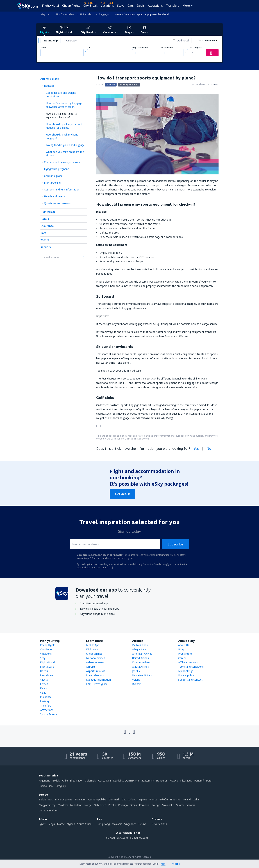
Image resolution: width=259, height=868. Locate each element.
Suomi (180, 805)
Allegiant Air (139, 649)
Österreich (100, 805)
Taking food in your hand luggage (65, 145)
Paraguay (60, 786)
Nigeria (71, 824)
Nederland (76, 805)
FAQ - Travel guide (97, 684)
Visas (43, 693)
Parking (44, 701)
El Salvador (76, 781)
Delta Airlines (140, 645)
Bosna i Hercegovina (60, 799)
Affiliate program (188, 662)
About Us (184, 645)
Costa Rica (104, 781)
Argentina (45, 781)
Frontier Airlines (141, 662)
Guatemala (147, 781)
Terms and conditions (191, 667)
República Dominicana (126, 781)
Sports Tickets (49, 714)
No (209, 449)
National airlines (96, 658)
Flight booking (52, 183)
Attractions (155, 6)
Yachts (45, 240)
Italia (196, 799)
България (80, 799)
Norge (88, 805)
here (163, 864)
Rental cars (47, 675)
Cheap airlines (94, 654)
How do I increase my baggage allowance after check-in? (64, 105)
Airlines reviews (95, 662)
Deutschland (129, 799)
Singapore (130, 824)
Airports (91, 667)
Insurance (47, 226)
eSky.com (122, 838)
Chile (65, 781)
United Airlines (140, 658)
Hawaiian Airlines (142, 675)
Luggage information (98, 680)
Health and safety (54, 196)
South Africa (84, 824)
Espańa (143, 799)
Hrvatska (175, 799)
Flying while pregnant (56, 169)
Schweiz (190, 805)
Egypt (42, 824)
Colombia (90, 781)
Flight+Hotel (51, 6)
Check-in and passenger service (62, 162)
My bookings (186, 671)
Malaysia (117, 824)
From (43, 48)
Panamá (199, 781)
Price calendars (95, 675)
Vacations (107, 6)
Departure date (140, 48)
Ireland (187, 799)
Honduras (162, 781)
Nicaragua (186, 781)
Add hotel (183, 40)
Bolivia (56, 781)
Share (111, 85)
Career (182, 658)
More (186, 6)
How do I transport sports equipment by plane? (61, 115)
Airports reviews (96, 671)
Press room (185, 654)
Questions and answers (58, 203)
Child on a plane (53, 176)
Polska (112, 805)
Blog (181, 649)
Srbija (134, 805)
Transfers (173, 6)
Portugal (123, 805)
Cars (131, 6)
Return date (167, 48)
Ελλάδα (164, 799)
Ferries (44, 684)
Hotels (45, 219)
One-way (71, 40)
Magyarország (47, 805)
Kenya (51, 824)
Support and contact (190, 680)
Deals (141, 6)
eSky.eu (110, 838)
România (144, 805)
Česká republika (97, 799)
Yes (196, 449)
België (42, 799)
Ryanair (137, 684)
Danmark (114, 799)
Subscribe (175, 544)
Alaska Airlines (140, 667)
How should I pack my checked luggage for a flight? (64, 126)
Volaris (136, 680)
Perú (209, 781)
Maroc (61, 824)
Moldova (63, 805)
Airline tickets (50, 79)
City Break (90, 6)
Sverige (156, 805)
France (153, 799)
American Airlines (142, 654)
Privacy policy (186, 675)
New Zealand (159, 824)
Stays (121, 6)
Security (46, 247)
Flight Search (48, 667)
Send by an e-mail (129, 85)
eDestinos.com (139, 838)
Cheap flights (71, 6)
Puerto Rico (46, 786)
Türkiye (142, 824)
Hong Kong (103, 824)
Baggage (49, 86)
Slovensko (168, 805)
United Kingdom (48, 810)
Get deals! (122, 494)
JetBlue (136, 671)
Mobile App (93, 645)
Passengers (196, 48)
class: (200, 40)
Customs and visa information (62, 189)
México (174, 781)
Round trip (51, 40)
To (89, 48)
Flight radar (93, 649)
